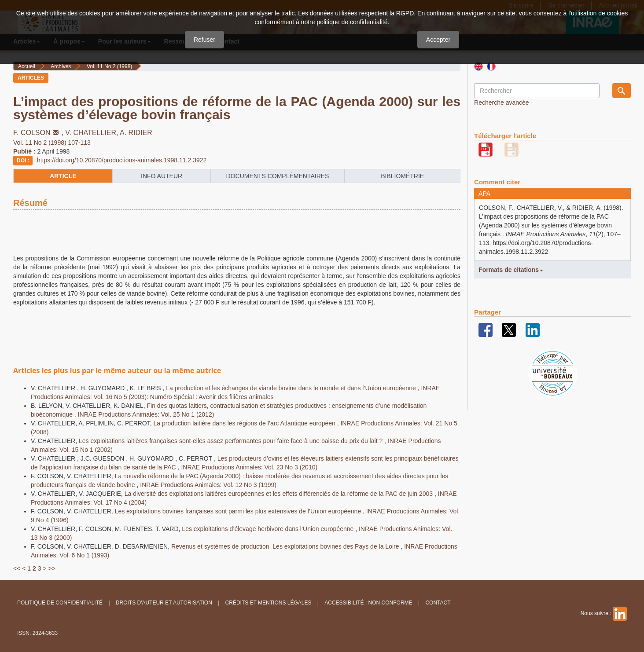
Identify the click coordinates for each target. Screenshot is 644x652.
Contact (438, 603)
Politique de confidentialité (60, 603)
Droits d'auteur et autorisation (164, 603)
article (63, 176)
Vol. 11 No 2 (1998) (109, 66)
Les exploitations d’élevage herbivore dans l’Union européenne (269, 529)
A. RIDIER (136, 133)
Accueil (27, 66)
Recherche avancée (502, 103)
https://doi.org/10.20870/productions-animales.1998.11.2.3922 (122, 160)
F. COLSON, (39, 133)
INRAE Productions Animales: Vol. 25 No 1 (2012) (146, 414)
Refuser (204, 40)
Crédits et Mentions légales (269, 603)
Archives (61, 66)
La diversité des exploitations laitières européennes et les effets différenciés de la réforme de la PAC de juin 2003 (280, 494)
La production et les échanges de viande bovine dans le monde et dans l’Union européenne (292, 388)
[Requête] (537, 91)
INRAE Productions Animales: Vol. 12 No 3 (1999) (208, 485)
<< (17, 568)
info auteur (162, 176)
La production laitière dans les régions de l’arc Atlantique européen (245, 423)
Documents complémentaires (278, 176)
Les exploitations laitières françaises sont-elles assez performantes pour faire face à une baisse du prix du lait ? (232, 441)
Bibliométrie (402, 176)
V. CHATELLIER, (92, 133)
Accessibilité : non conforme (368, 603)
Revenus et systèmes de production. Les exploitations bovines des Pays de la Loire (286, 546)
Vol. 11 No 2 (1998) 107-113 (52, 143)
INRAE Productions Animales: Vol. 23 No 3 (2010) (249, 467)
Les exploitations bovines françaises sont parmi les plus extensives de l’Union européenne (239, 511)
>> (52, 568)
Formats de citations (511, 270)
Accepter (438, 40)
